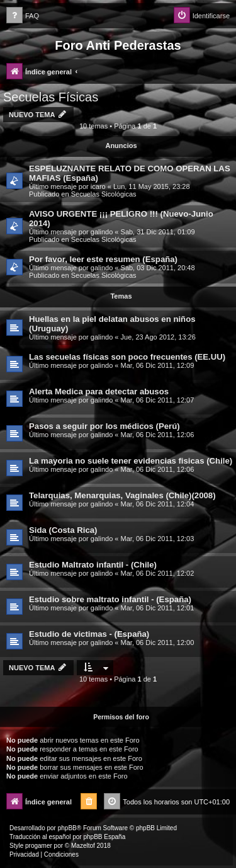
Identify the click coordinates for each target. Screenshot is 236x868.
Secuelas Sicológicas (104, 194)
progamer (39, 846)
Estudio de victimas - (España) (89, 634)
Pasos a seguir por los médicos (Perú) (104, 426)
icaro (98, 186)
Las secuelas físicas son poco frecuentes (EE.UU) (127, 357)
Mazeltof (83, 846)
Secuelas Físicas (51, 97)
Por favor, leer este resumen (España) (103, 259)
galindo (102, 232)
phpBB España (104, 837)
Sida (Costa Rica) (63, 530)
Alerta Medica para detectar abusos (99, 391)
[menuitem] (23, 16)
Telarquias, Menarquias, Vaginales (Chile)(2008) (122, 495)
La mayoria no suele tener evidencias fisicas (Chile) (131, 461)
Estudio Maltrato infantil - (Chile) (93, 565)
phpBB (67, 828)
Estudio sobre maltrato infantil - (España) (110, 599)
